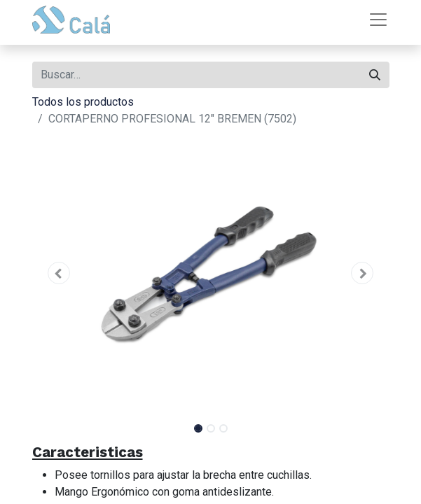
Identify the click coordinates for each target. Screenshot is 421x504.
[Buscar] (375, 75)
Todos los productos (83, 102)
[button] (59, 273)
